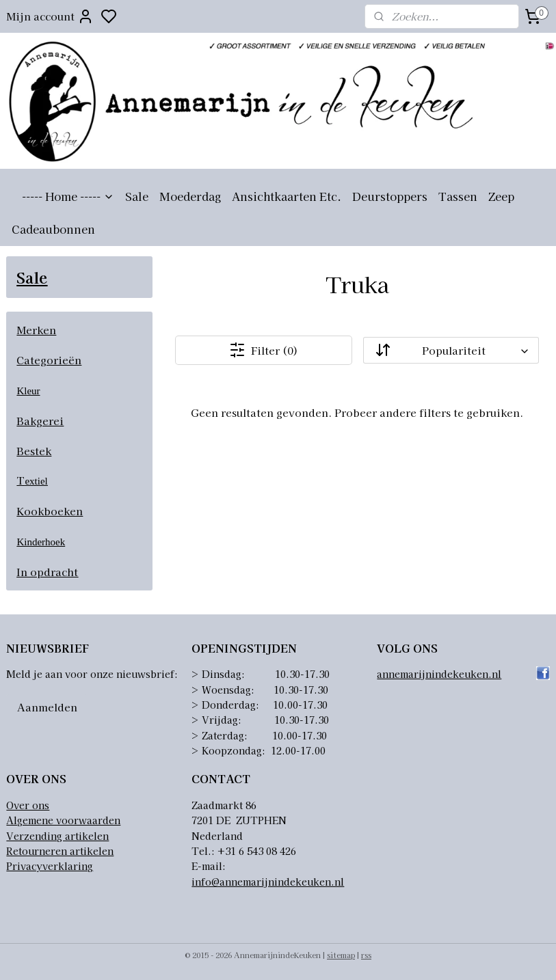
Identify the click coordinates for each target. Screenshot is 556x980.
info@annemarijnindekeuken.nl (268, 882)
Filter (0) (264, 350)
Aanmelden (47, 707)
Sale (137, 196)
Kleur (28, 391)
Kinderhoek (41, 542)
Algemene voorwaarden (63, 820)
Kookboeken (50, 511)
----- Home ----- (68, 196)
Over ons (28, 805)
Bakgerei (40, 421)
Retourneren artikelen (60, 851)
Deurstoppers (390, 196)
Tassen (458, 196)
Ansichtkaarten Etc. (287, 196)
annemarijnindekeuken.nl (439, 674)
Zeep (501, 196)
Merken (36, 330)
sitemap (341, 955)
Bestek (34, 451)
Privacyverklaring (50, 866)
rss (366, 955)
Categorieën (49, 360)
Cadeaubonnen (53, 229)
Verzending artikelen (57, 836)
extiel (36, 481)
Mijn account (50, 16)
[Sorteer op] (451, 350)
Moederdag (190, 196)
